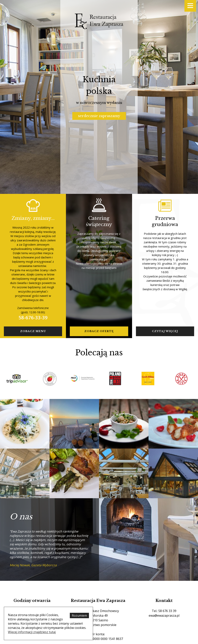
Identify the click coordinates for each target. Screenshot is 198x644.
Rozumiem (79, 616)
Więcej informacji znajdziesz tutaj (32, 632)
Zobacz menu (33, 331)
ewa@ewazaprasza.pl (164, 616)
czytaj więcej (165, 331)
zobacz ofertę (99, 331)
